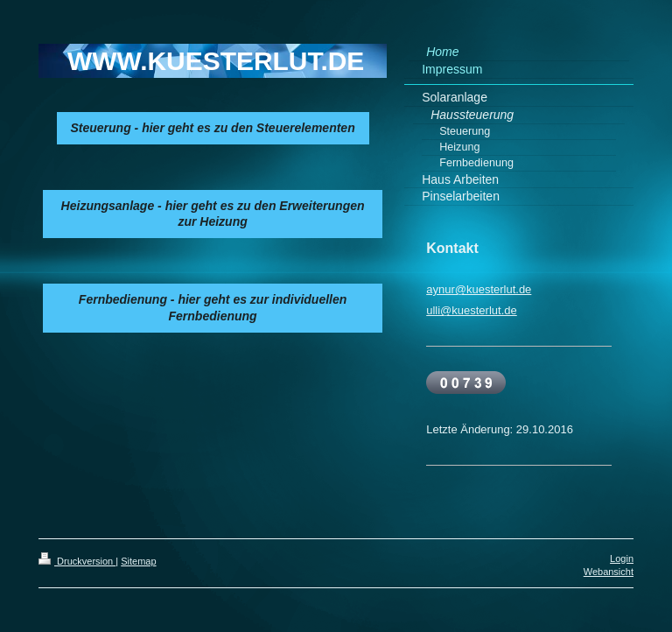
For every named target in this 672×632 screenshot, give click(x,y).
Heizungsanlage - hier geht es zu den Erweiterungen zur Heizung (213, 214)
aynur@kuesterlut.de (479, 289)
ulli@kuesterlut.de (472, 310)
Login (622, 558)
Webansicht (609, 572)
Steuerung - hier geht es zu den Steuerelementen (213, 128)
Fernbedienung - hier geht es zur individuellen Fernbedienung (213, 308)
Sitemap (138, 561)
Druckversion (77, 561)
